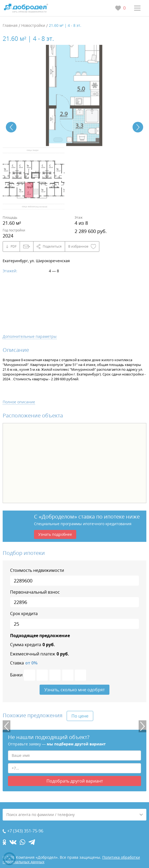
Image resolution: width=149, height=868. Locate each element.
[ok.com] (4, 842)
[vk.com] (13, 842)
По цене (80, 716)
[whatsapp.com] (22, 842)
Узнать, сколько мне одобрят (74, 690)
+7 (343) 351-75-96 (25, 831)
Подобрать (75, 781)
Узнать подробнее (55, 534)
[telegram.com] (32, 842)
